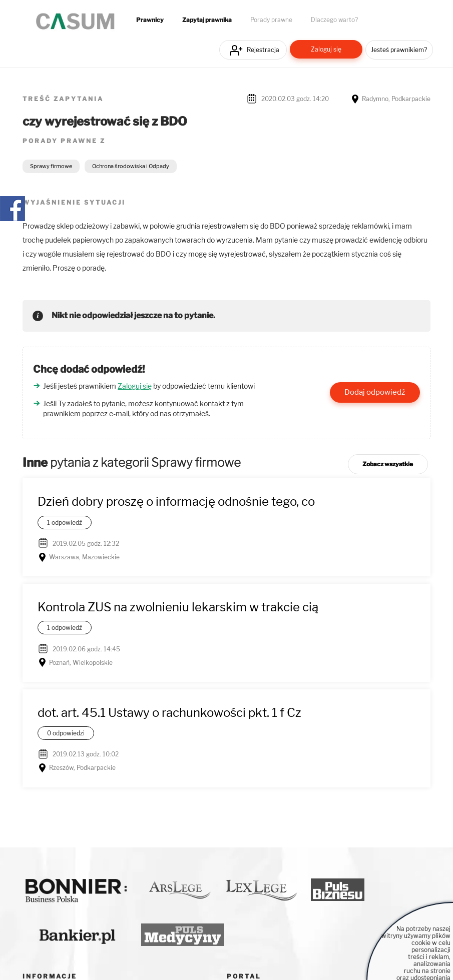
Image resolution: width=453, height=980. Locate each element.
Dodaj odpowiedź (375, 392)
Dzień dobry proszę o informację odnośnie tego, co (176, 502)
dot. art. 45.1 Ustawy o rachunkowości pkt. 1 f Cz (169, 713)
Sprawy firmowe (51, 166)
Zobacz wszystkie (388, 464)
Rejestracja (263, 50)
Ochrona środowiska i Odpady (131, 166)
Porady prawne (271, 20)
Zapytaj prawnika (207, 20)
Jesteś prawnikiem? (399, 50)
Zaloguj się (326, 49)
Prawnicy (150, 20)
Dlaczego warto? (334, 20)
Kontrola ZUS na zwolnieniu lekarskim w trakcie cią (178, 607)
